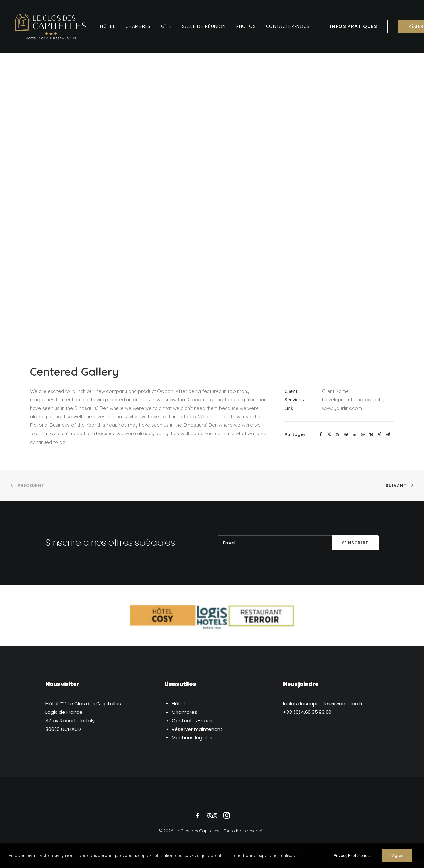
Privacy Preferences (353, 856)
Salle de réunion (204, 26)
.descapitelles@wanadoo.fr (323, 704)
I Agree (397, 856)
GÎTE (166, 26)
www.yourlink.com (342, 408)
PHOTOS (246, 26)
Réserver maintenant (197, 729)
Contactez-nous (192, 720)
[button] (321, 434)
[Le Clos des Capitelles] (51, 26)
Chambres (184, 712)
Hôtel (178, 704)
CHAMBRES (138, 26)
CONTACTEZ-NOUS (288, 26)
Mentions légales (192, 738)
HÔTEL (108, 26)
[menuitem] (108, 26)
